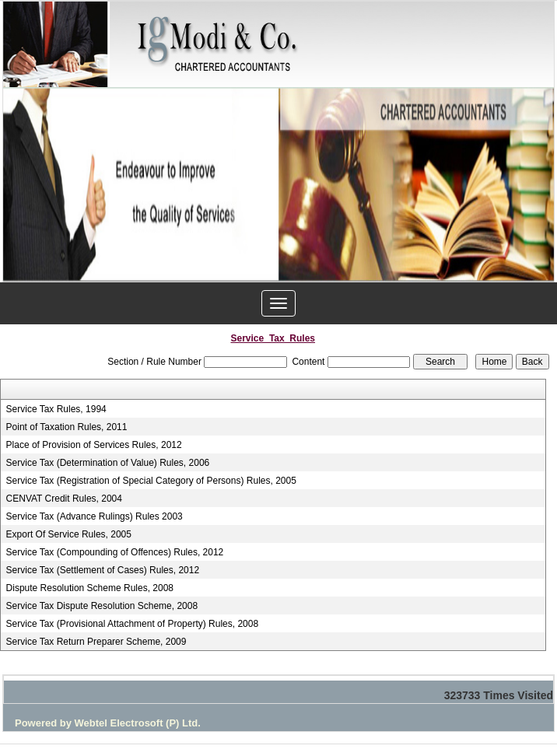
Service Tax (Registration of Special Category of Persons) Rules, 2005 (151, 481)
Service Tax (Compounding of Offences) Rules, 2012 (115, 552)
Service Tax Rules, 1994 (56, 409)
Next (526, 185)
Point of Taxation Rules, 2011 (67, 427)
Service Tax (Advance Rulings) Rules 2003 (95, 516)
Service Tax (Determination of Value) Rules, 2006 (108, 463)
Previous (31, 185)
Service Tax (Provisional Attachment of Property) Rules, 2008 (133, 624)
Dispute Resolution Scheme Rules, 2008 (90, 588)
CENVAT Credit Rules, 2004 (64, 499)
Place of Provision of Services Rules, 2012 (94, 445)
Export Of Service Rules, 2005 (69, 534)
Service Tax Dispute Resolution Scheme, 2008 (102, 606)
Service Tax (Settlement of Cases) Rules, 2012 (103, 570)
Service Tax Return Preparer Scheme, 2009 (96, 642)
